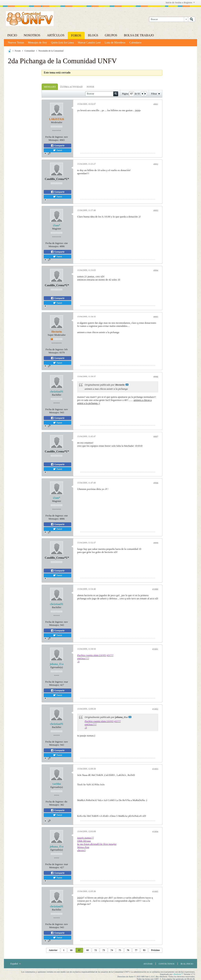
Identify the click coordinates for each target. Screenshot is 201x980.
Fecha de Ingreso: (54, 137)
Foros (76, 35)
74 (112, 950)
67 (79, 950)
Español (16, 964)
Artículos (56, 35)
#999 (156, 543)
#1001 (155, 649)
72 (96, 950)
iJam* (57, 225)
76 (128, 950)
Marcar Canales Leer (89, 43)
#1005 (155, 892)
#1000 (155, 589)
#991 (156, 104)
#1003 (155, 769)
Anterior (53, 950)
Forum (18, 51)
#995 (156, 317)
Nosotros (32, 35)
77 (136, 950)
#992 (156, 164)
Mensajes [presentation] (50, 87)
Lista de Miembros (115, 43)
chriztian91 (57, 392)
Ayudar (148, 964)
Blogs (93, 35)
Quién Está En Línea (62, 43)
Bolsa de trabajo (139, 35)
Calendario (135, 43)
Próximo (155, 950)
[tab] (50, 87)
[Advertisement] (24, 129)
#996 (156, 377)
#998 (156, 483)
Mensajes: (54, 140)
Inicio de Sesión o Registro (180, 3)
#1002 (155, 709)
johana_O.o (57, 664)
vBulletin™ (178, 974)
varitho (57, 784)
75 (120, 950)
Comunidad (30, 51)
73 (104, 950)
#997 (156, 437)
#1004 (155, 832)
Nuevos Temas (16, 43)
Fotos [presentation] (90, 87)
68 (88, 950)
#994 (156, 270)
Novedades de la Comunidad (51, 51)
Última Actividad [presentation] (71, 87)
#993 (156, 211)
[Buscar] (169, 19)
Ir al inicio (187, 964)
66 (71, 950)
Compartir (58, 146)
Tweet (58, 150)
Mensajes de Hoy (37, 43)
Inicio (12, 35)
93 (144, 950)
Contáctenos (167, 964)
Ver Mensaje (127, 385)
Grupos (111, 35)
